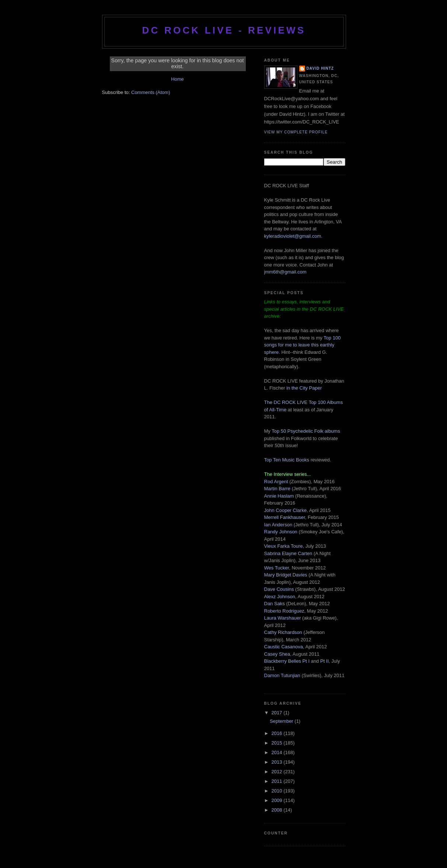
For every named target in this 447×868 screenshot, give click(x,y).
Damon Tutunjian (282, 675)
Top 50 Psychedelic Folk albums (306, 431)
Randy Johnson (281, 532)
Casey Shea (277, 654)
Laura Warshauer (283, 618)
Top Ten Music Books (287, 460)
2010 (278, 791)
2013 (278, 762)
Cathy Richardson (283, 632)
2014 (278, 752)
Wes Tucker (277, 568)
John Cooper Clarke (286, 510)
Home (177, 79)
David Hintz (320, 68)
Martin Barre (277, 489)
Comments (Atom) (151, 92)
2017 (278, 713)
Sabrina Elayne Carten (288, 553)
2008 (278, 810)
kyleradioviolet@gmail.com (293, 236)
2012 (278, 772)
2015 (278, 743)
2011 (278, 781)
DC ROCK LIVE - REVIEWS (224, 30)
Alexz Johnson (280, 597)
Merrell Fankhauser (285, 517)
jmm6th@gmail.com (285, 272)
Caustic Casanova (284, 647)
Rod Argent (276, 482)
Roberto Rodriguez (284, 611)
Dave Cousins (279, 589)
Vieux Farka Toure (284, 546)
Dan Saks (275, 604)
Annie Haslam (280, 496)
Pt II (324, 661)
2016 (278, 733)
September (282, 721)
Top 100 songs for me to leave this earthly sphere (303, 345)
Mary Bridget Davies (286, 575)
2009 (278, 800)
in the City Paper (304, 388)
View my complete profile (296, 132)
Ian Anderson (278, 525)
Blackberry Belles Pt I (287, 661)
